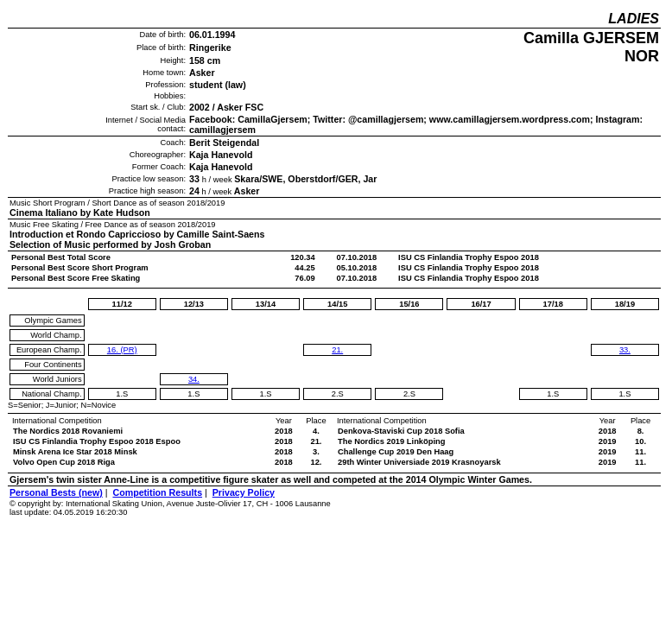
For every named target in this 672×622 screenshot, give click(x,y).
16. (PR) (122, 350)
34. (194, 379)
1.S (122, 394)
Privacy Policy (244, 492)
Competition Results (157, 492)
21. (337, 350)
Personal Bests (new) (56, 492)
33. (625, 350)
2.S (338, 394)
